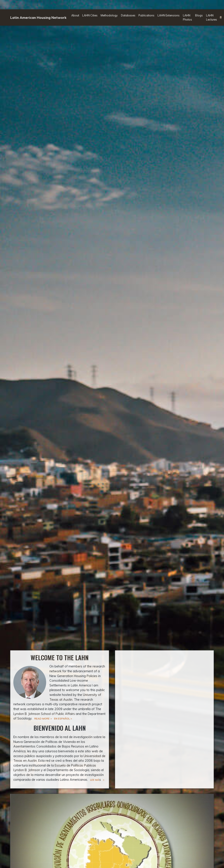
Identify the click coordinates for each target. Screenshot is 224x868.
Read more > (43, 719)
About (75, 15)
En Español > (63, 719)
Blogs (199, 15)
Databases (128, 15)
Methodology (109, 15)
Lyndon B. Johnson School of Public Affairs (44, 714)
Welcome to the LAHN (60, 657)
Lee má (95, 780)
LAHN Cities (90, 15)
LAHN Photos (187, 17)
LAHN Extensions (169, 15)
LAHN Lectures (212, 17)
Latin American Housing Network (38, 17)
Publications (146, 15)
